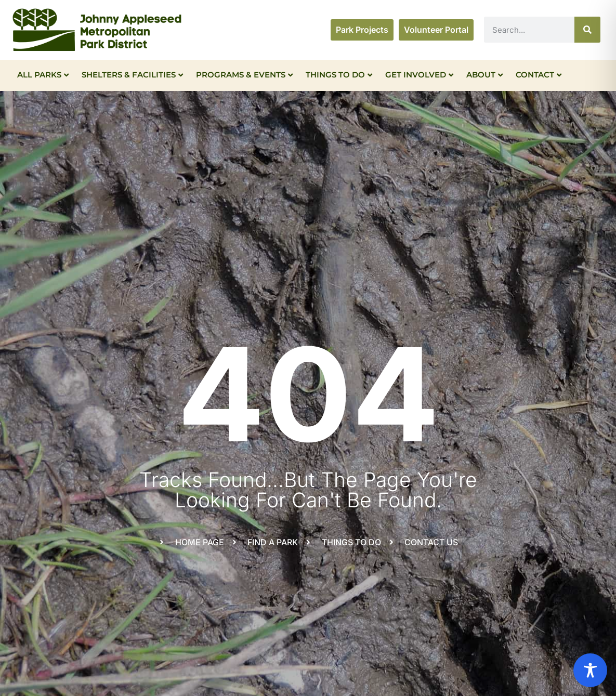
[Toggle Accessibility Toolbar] (590, 670)
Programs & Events (244, 75)
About (484, 75)
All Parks (43, 75)
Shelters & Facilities (132, 75)
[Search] (587, 30)
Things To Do (339, 75)
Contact (539, 75)
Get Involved (419, 75)
